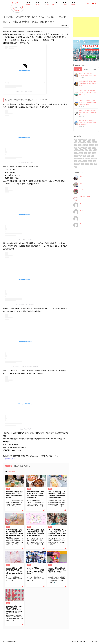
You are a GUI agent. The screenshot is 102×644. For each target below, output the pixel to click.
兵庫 (80, 148)
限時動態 (87, 158)
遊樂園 (90, 161)
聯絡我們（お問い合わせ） (84, 642)
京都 (89, 140)
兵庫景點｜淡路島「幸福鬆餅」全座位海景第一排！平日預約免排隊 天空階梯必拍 (87, 122)
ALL (94, 69)
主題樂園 (77, 164)
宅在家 (94, 148)
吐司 (82, 164)
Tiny (81, 217)
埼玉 (92, 156)
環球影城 (85, 145)
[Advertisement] (86, 27)
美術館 (76, 156)
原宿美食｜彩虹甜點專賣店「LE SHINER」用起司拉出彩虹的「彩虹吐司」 (57, 570)
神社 (97, 145)
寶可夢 (95, 150)
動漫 (76, 142)
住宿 (92, 164)
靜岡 (86, 150)
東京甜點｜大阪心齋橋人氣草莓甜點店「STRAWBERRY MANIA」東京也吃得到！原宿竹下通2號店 (14, 610)
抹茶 (76, 145)
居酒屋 (76, 158)
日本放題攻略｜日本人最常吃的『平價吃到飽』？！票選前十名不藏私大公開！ (87, 93)
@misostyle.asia (11, 459)
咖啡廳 (85, 140)
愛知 (90, 150)
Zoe (81, 224)
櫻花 (89, 153)
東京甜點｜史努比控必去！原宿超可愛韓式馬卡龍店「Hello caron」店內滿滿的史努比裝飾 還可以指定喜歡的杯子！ (15, 534)
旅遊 (29, 565)
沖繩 (84, 142)
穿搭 (76, 167)
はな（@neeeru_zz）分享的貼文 (25, 163)
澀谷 (80, 145)
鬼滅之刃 (94, 158)
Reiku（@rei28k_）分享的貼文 (25, 239)
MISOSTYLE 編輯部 (85, 197)
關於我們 (74, 642)
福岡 (95, 161)
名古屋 (94, 153)
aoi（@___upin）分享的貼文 (25, 429)
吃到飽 (82, 158)
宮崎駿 (85, 161)
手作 (85, 153)
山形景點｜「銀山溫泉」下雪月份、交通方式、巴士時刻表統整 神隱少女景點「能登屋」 (88, 103)
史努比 (82, 150)
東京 (76, 140)
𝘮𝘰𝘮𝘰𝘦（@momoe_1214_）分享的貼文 (25, 304)
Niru (81, 203)
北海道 (85, 148)
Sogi (81, 210)
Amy (81, 176)
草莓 (84, 156)
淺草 (96, 164)
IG (81, 156)
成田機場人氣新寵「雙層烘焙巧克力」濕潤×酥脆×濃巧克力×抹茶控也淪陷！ (87, 83)
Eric (81, 183)
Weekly (78, 69)
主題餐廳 (92, 145)
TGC (76, 153)
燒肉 (76, 148)
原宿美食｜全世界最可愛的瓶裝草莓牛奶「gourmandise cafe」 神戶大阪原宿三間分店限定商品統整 (14, 572)
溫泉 (76, 161)
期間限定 (95, 142)
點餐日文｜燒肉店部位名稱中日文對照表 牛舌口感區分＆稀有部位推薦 (88, 112)
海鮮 (80, 142)
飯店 (80, 161)
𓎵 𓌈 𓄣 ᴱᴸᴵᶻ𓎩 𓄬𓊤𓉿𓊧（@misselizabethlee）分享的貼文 (25, 367)
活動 (29, 527)
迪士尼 (89, 142)
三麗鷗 (81, 153)
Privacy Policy (95, 642)
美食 (8, 489)
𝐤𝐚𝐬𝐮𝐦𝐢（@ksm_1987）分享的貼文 (25, 91)
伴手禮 (76, 150)
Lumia (82, 190)
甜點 (14, 472)
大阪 (93, 140)
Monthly (86, 69)
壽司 (88, 156)
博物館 (87, 164)
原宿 (10, 472)
